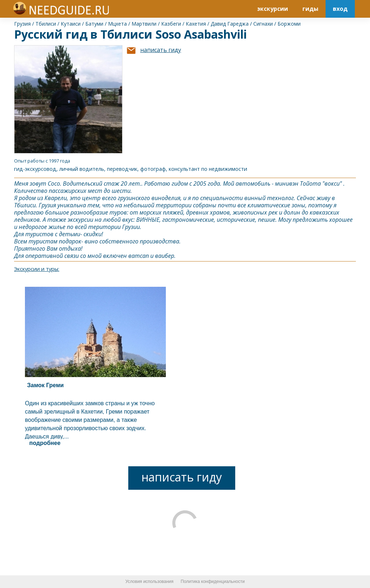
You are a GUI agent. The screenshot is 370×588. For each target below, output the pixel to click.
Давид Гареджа (230, 24)
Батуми (94, 24)
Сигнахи (263, 24)
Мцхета (117, 24)
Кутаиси (71, 24)
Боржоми (289, 24)
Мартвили (144, 24)
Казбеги (171, 24)
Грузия (22, 24)
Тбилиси (46, 24)
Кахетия (196, 24)
